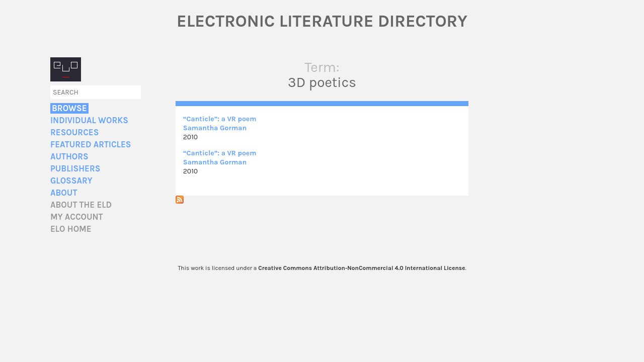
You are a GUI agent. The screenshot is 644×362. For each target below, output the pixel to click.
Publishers (75, 169)
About (64, 193)
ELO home (71, 229)
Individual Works (89, 120)
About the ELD (81, 205)
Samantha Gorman (215, 128)
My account (77, 217)
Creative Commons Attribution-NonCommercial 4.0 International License (361, 268)
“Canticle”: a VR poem (220, 119)
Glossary (71, 181)
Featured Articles (91, 145)
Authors (69, 157)
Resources (74, 132)
